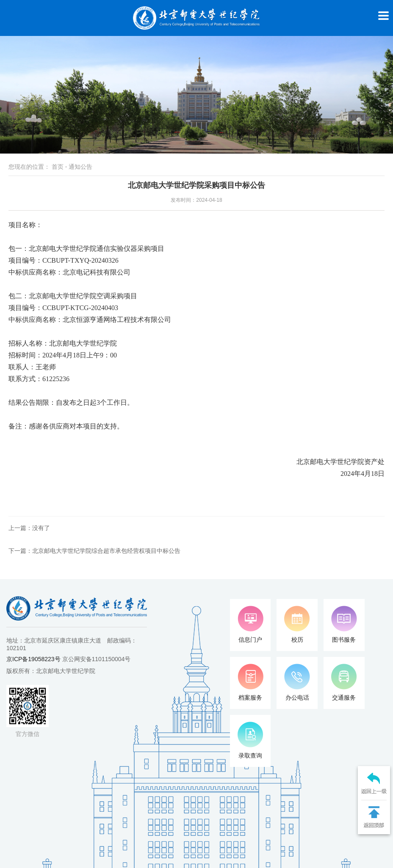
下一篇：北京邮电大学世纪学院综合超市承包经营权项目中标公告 (94, 551)
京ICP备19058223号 (33, 659)
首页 (58, 167)
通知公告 (80, 167)
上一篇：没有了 (29, 528)
